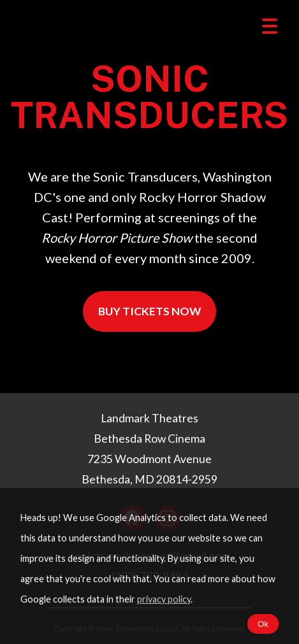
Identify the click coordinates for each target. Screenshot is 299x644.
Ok (263, 624)
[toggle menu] (270, 27)
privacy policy (164, 599)
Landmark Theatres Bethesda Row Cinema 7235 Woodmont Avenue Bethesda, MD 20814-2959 (149, 449)
